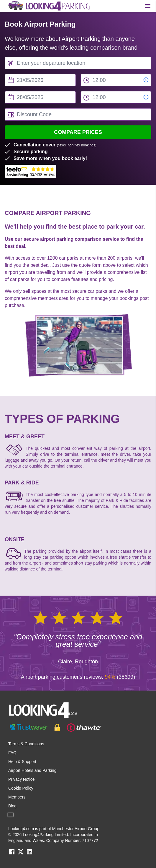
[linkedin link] (29, 854)
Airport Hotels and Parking (32, 770)
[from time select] (116, 80)
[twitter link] (21, 854)
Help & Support (22, 762)
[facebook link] (12, 854)
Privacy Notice (21, 779)
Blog (12, 806)
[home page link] (49, 6)
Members (17, 797)
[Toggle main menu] (148, 6)
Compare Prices (78, 132)
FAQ (12, 753)
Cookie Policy (21, 788)
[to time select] (116, 97)
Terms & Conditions (26, 744)
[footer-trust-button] (78, 728)
